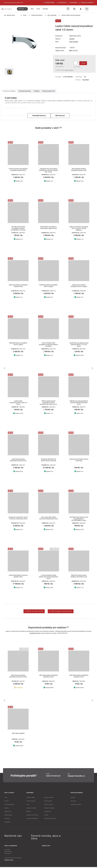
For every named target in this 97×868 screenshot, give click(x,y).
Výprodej (73, 798)
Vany (28, 805)
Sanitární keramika (49, 798)
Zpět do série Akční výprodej (34, 612)
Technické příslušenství (32, 819)
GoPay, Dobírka (69, 70)
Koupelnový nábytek (31, 809)
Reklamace (7, 819)
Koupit (83, 63)
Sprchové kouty (48, 802)
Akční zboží (73, 802)
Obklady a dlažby (31, 798)
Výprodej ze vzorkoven (76, 805)
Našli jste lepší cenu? (49, 91)
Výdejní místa (8, 812)
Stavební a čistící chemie (33, 816)
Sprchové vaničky (49, 805)
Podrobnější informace (39, 116)
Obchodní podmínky (9, 805)
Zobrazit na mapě (9, 861)
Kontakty (7, 802)
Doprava (6, 809)
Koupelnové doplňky (49, 809)
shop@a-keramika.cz (36, 634)
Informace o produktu (9, 91)
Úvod (24, 15)
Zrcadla (46, 816)
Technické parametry (25, 91)
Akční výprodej (51, 15)
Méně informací (60, 116)
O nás (6, 798)
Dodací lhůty (7, 823)
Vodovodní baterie (36, 15)
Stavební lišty (48, 812)
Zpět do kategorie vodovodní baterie (61, 612)
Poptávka (37, 91)
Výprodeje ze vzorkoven (50, 819)
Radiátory (29, 812)
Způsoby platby (8, 816)
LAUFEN (72, 39)
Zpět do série (10, 15)
